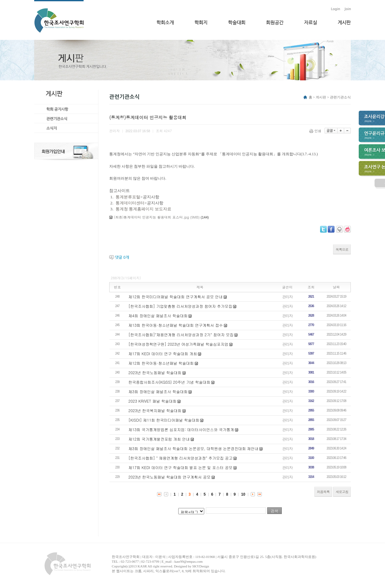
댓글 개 (122, 257)
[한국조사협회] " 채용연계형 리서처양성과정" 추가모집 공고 (181, 458)
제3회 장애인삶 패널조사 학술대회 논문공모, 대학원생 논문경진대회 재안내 (194, 448)
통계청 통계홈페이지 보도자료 (143, 209)
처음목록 (323, 492)
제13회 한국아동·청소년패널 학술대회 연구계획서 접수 (176, 325)
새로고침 (342, 492)
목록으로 (342, 249)
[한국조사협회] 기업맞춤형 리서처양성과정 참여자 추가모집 (180, 306)
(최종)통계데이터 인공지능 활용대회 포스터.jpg (151, 217)
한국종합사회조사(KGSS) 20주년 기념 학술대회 (170, 382)
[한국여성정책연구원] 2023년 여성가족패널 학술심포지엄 (179, 344)
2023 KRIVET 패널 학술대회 (153, 401)
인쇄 (316, 131)
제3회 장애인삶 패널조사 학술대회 (158, 391)
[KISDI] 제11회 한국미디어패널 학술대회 (164, 420)
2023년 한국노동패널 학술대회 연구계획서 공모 (170, 477)
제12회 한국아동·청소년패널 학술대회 (161, 363)
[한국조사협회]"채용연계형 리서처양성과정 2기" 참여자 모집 (181, 334)
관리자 (287, 297)
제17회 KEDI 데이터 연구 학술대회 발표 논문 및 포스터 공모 (181, 467)
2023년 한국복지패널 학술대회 (155, 410)
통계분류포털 (128, 197)
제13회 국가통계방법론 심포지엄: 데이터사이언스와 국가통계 (181, 429)
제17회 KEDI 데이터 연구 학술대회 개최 (163, 353)
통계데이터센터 (130, 203)
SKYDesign (201, 566)
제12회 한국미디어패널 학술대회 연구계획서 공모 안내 (176, 297)
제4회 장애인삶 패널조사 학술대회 (158, 316)
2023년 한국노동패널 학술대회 (155, 372)
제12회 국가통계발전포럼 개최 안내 (159, 439)
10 (243, 494)
